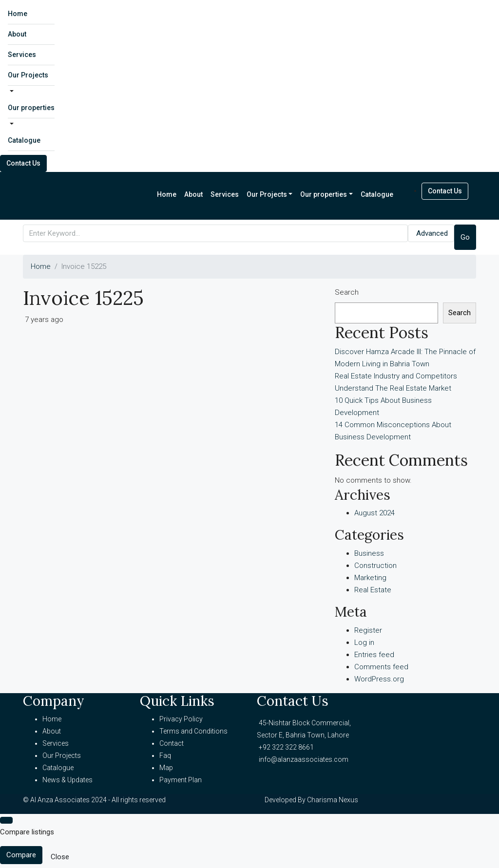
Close (60, 857)
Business (369, 553)
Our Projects (28, 75)
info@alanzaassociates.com (304, 759)
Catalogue (24, 140)
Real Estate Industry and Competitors (396, 376)
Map (166, 768)
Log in (364, 642)
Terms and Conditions (193, 731)
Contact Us (23, 163)
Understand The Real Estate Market (393, 388)
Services (22, 55)
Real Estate (373, 590)
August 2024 (374, 513)
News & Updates (67, 780)
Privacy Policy (181, 719)
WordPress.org (379, 679)
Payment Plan (181, 780)
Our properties (31, 108)
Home (18, 14)
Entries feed (374, 655)
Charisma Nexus (333, 800)
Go (465, 237)
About (17, 34)
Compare (21, 855)
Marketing (370, 578)
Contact (172, 743)
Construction (375, 566)
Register (368, 630)
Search (347, 292)
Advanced (432, 233)
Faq (165, 755)
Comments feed (381, 667)
